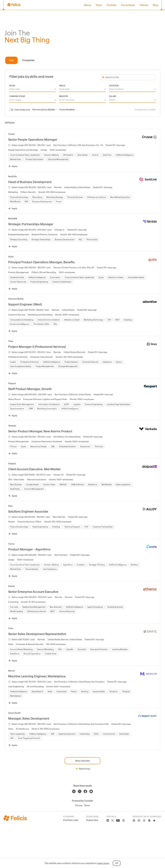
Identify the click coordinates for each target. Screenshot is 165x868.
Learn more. (103, 863)
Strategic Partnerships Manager (31, 224)
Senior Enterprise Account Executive (33, 592)
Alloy (10, 506)
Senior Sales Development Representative (37, 634)
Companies (28, 60)
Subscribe (92, 820)
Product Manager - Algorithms (29, 549)
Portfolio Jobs (71, 820)
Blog (155, 5)
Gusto (11, 257)
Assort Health (14, 713)
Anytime (71, 110)
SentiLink (12, 176)
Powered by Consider (145, 110)
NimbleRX (13, 219)
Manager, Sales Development (29, 718)
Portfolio (112, 5)
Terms (87, 805)
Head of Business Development (30, 182)
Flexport (12, 383)
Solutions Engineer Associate (28, 511)
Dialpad (12, 464)
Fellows (144, 5)
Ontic (11, 628)
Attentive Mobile (16, 299)
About (87, 5)
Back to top (83, 769)
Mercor (12, 671)
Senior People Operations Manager (33, 140)
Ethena (12, 586)
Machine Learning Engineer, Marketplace (37, 676)
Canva (11, 544)
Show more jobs (82, 761)
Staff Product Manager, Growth (30, 389)
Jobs (11, 60)
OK (117, 863)
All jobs (52, 110)
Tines (11, 341)
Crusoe (11, 134)
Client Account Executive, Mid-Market (34, 469)
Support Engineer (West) (25, 304)
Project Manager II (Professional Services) (37, 347)
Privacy (79, 805)
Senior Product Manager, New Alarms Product (40, 431)
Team (99, 5)
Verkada (12, 426)
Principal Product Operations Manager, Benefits (41, 262)
